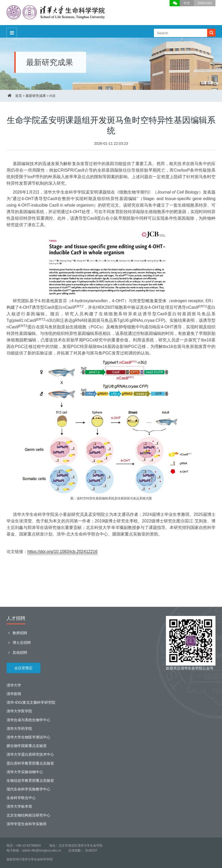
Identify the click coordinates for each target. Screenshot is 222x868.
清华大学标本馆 (19, 806)
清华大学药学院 (19, 729)
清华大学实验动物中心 (25, 772)
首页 (19, 96)
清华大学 (14, 685)
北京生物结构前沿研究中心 (28, 815)
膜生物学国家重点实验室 (27, 746)
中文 (187, 3)
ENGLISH (205, 3)
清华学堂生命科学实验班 (27, 824)
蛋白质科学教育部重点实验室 (30, 763)
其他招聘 (17, 653)
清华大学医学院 (19, 711)
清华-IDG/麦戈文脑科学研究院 (31, 702)
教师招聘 (17, 633)
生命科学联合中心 (21, 798)
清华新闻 (14, 694)
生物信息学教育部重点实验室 (30, 780)
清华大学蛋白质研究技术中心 (30, 754)
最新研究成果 (36, 96)
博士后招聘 (19, 643)
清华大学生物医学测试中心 (28, 737)
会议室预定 (23, 668)
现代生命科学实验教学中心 (28, 789)
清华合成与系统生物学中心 (28, 720)
